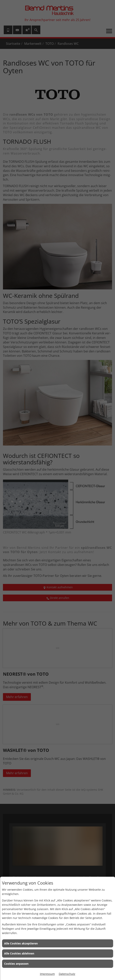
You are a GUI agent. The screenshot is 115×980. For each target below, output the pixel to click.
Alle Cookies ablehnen (19, 953)
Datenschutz (67, 974)
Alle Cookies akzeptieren (21, 943)
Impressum (47, 974)
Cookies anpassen (16, 964)
